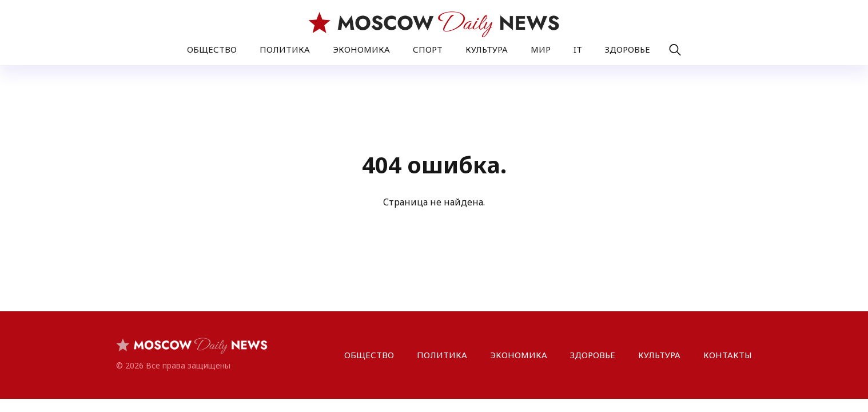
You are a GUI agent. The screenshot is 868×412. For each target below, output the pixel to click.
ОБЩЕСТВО (212, 49)
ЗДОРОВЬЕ (628, 49)
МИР (541, 49)
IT (578, 49)
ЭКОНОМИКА (361, 49)
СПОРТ (428, 49)
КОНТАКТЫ (728, 355)
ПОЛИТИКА (285, 49)
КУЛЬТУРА (487, 49)
